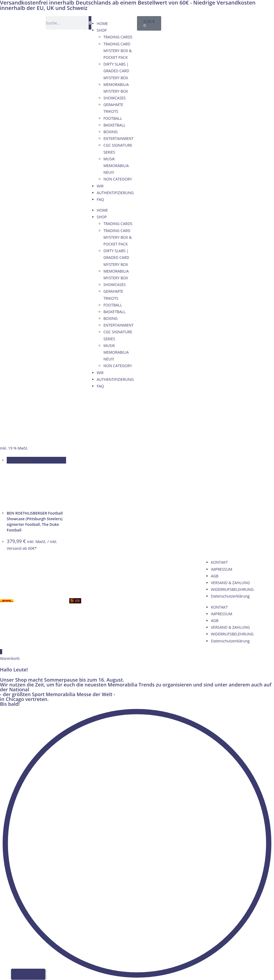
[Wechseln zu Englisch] (200, 22)
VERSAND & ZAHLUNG (230, 583)
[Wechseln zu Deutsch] (190, 22)
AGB (215, 576)
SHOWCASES (115, 98)
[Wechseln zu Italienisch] (221, 22)
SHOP (102, 30)
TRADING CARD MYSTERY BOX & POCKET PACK (118, 51)
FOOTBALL (113, 118)
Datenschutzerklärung (230, 596)
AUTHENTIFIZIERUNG (115, 193)
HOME (102, 23)
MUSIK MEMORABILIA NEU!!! (116, 166)
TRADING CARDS (118, 37)
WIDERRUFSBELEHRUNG (232, 589)
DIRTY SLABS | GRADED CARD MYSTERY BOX (116, 71)
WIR (100, 186)
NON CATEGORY (118, 179)
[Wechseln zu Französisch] (210, 22)
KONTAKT (219, 562)
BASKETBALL (114, 125)
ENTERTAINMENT (118, 138)
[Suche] (90, 23)
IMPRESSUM (222, 569)
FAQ (100, 199)
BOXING (111, 132)
